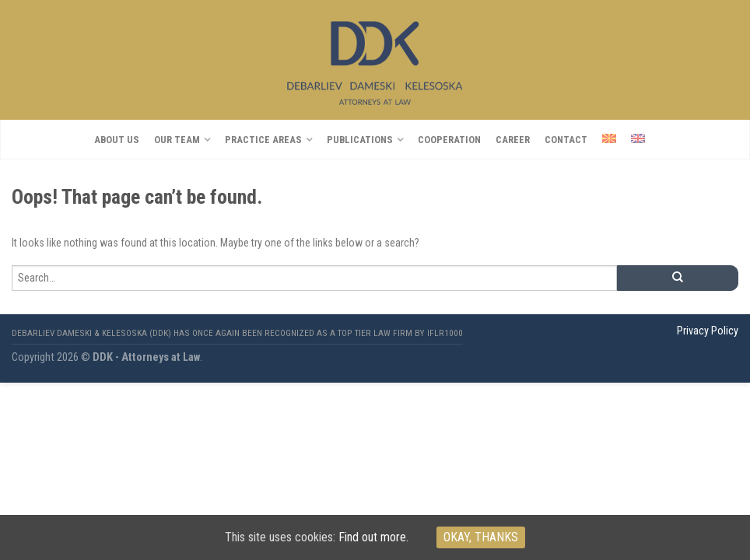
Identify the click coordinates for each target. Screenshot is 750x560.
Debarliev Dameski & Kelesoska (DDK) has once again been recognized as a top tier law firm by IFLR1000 (237, 333)
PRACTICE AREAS (263, 140)
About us (117, 140)
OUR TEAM (177, 140)
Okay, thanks (481, 537)
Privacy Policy (708, 331)
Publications (360, 140)
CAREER (513, 140)
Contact (566, 140)
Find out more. (373, 537)
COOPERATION (449, 140)
